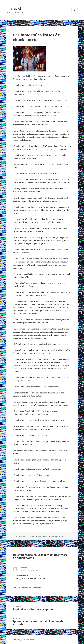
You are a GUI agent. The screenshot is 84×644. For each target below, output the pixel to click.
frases (63, 536)
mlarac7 (31, 536)
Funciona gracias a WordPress (24, 640)
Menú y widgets (75, 13)
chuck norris (55, 536)
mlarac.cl (14, 8)
